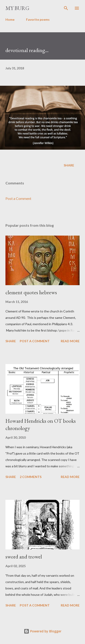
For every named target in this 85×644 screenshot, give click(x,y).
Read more (70, 341)
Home (10, 19)
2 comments (31, 477)
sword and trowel (24, 557)
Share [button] (69, 165)
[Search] (66, 8)
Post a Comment (18, 198)
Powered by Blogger (43, 631)
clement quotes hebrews (31, 292)
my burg (17, 8)
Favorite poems (38, 19)
